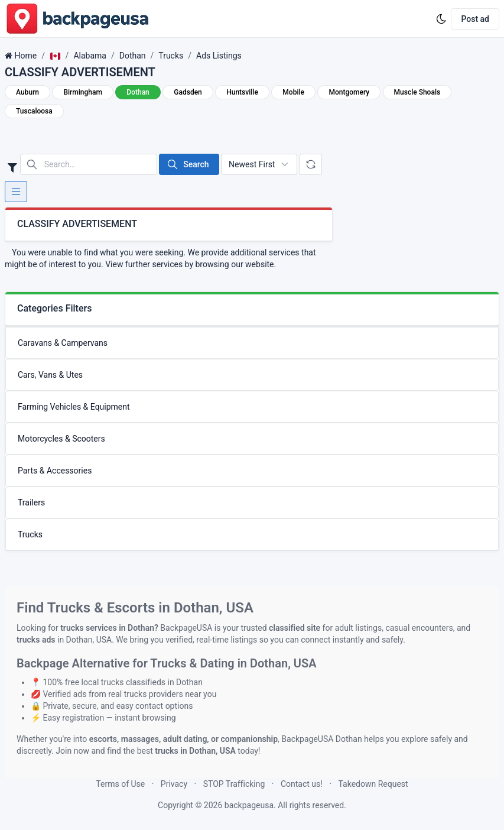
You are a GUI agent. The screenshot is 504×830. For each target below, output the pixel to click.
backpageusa (249, 805)
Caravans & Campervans (63, 343)
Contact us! (302, 784)
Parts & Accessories (55, 471)
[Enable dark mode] (441, 19)
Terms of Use (120, 784)
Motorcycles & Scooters (61, 439)
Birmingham (82, 92)
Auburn (27, 92)
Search (188, 164)
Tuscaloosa (34, 111)
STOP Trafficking (234, 784)
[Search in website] (89, 164)
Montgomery (349, 92)
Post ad (475, 19)
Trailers (31, 502)
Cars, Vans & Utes (50, 375)
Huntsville (242, 92)
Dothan (133, 56)
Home (25, 56)
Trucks (171, 56)
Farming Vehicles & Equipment (74, 407)
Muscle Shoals (417, 92)
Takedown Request (373, 784)
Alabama (90, 56)
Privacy (174, 784)
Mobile (293, 92)
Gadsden (188, 92)
